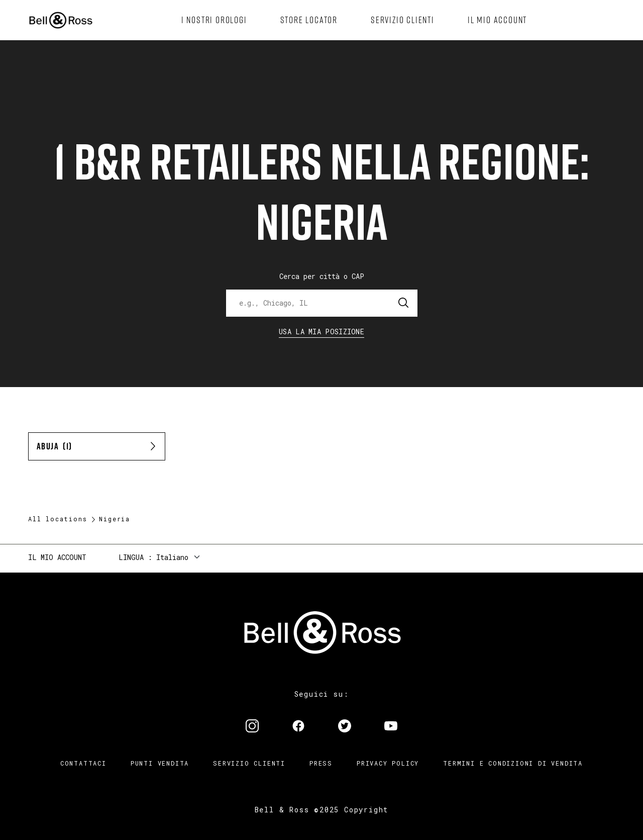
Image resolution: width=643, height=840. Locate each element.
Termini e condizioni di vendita (513, 763)
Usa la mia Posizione (321, 332)
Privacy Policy (388, 763)
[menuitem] (214, 20)
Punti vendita (160, 763)
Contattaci (83, 763)
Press (321, 763)
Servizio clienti (249, 763)
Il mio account (57, 557)
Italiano (172, 557)
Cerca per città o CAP (322, 276)
